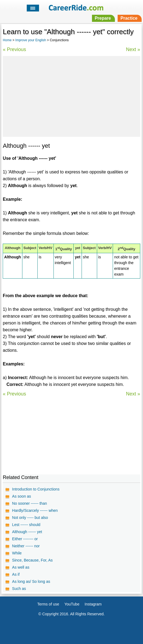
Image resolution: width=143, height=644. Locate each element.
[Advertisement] (71, 96)
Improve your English (31, 40)
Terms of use (48, 604)
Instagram (93, 604)
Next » (133, 49)
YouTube (72, 604)
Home (7, 40)
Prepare (103, 18)
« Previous (14, 49)
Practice (129, 18)
